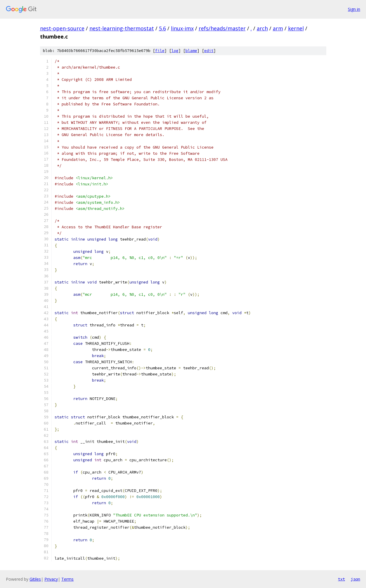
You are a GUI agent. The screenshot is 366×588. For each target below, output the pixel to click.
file (160, 51)
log (175, 51)
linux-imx (182, 28)
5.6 (162, 28)
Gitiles (35, 579)
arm (278, 28)
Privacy (51, 579)
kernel (296, 28)
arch (262, 28)
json (355, 579)
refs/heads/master (222, 28)
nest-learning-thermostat (122, 28)
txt (341, 579)
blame (191, 51)
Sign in (354, 9)
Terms (67, 579)
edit (209, 51)
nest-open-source (62, 28)
